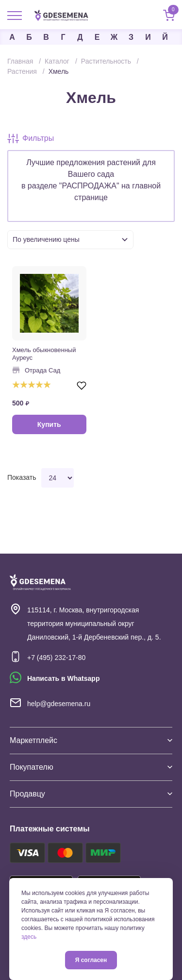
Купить (49, 424)
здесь (29, 937)
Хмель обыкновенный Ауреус (44, 354)
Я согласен (91, 960)
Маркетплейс (91, 740)
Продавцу (91, 794)
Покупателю (91, 767)
